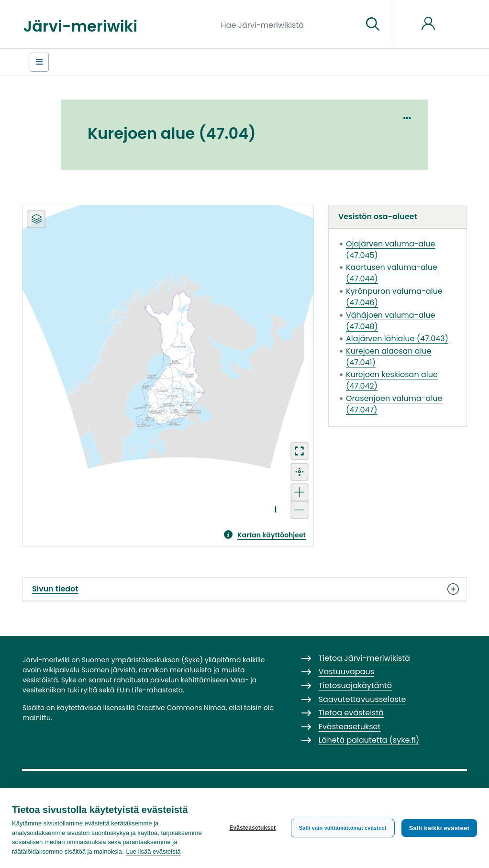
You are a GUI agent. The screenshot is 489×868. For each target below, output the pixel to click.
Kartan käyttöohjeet (272, 535)
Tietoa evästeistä (351, 713)
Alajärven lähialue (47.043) (397, 339)
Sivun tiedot (244, 589)
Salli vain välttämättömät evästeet (343, 828)
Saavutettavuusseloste (362, 699)
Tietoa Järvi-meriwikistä (364, 658)
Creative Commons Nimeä (181, 708)
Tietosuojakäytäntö (355, 685)
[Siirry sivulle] (373, 24)
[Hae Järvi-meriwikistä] (288, 24)
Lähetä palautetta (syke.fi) (369, 740)
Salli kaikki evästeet (439, 828)
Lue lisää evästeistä (153, 851)
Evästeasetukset (252, 828)
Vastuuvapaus (346, 672)
